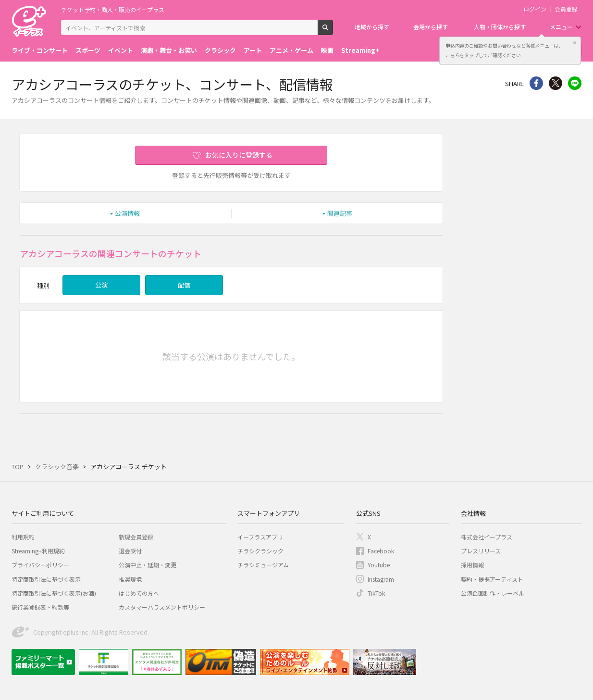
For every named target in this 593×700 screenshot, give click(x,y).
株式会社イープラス (487, 537)
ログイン (535, 9)
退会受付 (130, 551)
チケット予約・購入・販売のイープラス (113, 9)
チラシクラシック (260, 551)
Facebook (381, 551)
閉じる (575, 43)
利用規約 (23, 537)
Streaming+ (360, 50)
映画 (327, 50)
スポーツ (88, 50)
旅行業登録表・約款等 (40, 607)
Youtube (379, 565)
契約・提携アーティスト (492, 579)
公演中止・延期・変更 (148, 565)
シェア (536, 83)
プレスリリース (481, 551)
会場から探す (431, 27)
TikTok (376, 593)
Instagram (381, 579)
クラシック (220, 50)
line (575, 83)
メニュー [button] (561, 27)
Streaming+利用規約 (38, 551)
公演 (101, 285)
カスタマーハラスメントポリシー (162, 607)
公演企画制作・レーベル (493, 593)
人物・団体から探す (500, 27)
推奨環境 (130, 579)
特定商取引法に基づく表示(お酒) (54, 593)
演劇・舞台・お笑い (169, 50)
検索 (333, 31)
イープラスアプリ (260, 537)
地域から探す (372, 27)
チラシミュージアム (263, 565)
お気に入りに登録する (239, 155)
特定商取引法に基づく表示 (46, 579)
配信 (184, 285)
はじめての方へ (139, 593)
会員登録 (566, 9)
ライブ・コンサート (40, 50)
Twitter (556, 83)
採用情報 (472, 565)
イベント (121, 50)
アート (253, 50)
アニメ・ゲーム (291, 50)
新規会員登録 (136, 537)
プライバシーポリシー (40, 565)
